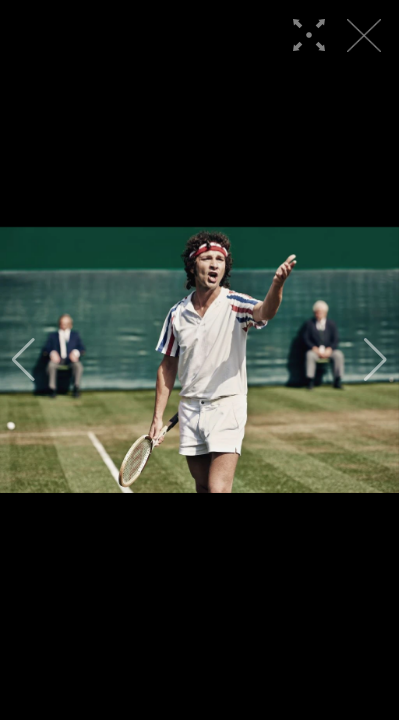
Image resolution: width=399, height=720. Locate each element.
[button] (23, 360)
